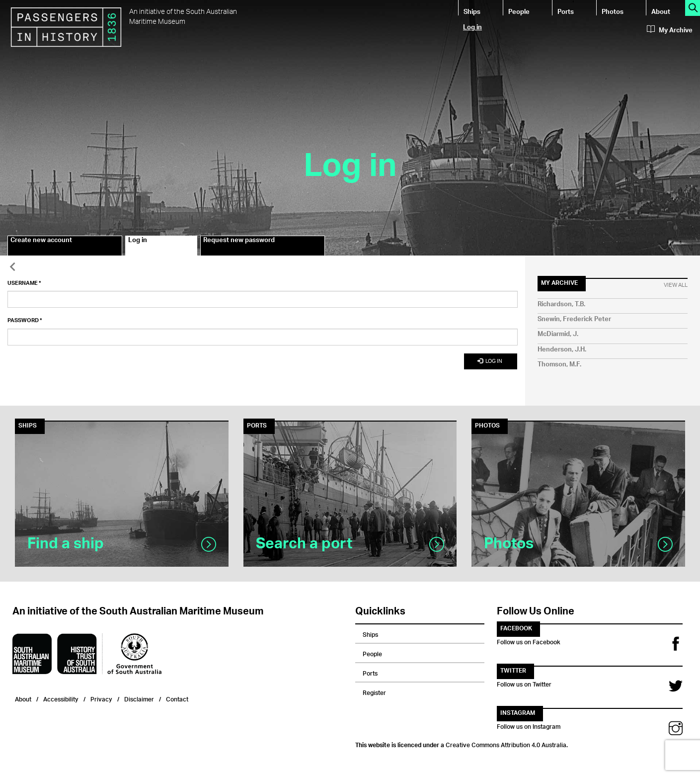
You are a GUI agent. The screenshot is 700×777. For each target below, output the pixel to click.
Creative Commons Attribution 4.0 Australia (506, 744)
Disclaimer (139, 698)
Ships (472, 11)
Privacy (101, 698)
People (519, 11)
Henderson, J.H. (562, 350)
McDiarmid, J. (558, 334)
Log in (472, 27)
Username (24, 283)
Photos (613, 11)
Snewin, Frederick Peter (574, 319)
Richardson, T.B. (561, 304)
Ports (566, 11)
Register (374, 691)
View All (676, 285)
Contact (177, 698)
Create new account (41, 242)
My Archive (670, 30)
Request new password (239, 242)
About (661, 11)
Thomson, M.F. (559, 365)
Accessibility (61, 698)
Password (25, 321)
